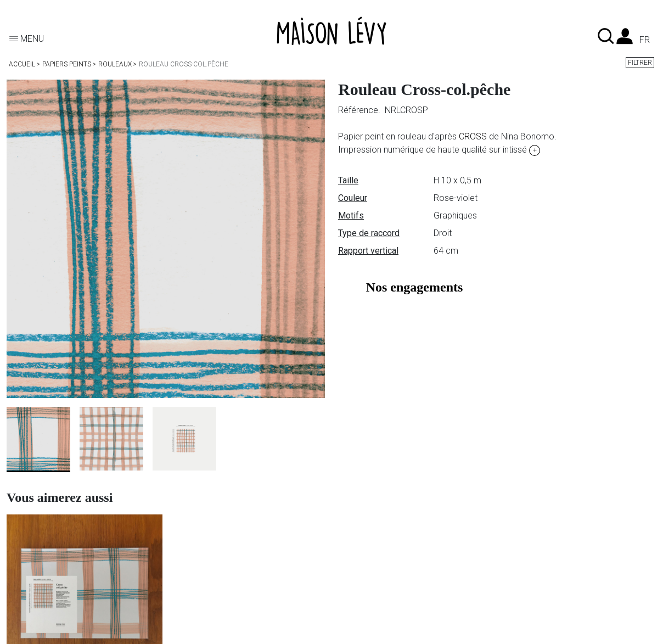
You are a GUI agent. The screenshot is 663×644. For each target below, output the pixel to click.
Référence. (360, 110)
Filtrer (640, 63)
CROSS (473, 136)
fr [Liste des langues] (645, 40)
